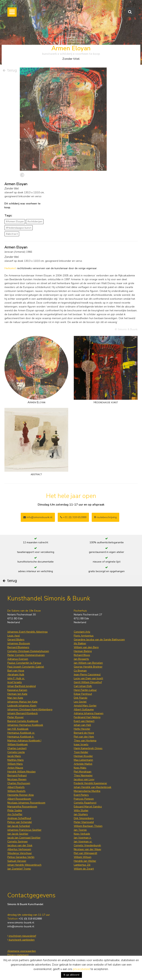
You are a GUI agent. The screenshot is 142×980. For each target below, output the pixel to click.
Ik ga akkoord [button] (71, 975)
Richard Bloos (82, 655)
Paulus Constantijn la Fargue (24, 663)
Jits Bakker (80, 643)
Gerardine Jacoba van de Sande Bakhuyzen (99, 640)
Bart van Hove (16, 671)
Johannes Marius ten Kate (22, 702)
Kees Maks (80, 768)
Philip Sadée (15, 810)
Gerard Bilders (16, 640)
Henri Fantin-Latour (85, 690)
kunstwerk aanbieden (21, 940)
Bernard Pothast (17, 776)
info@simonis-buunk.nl (21, 926)
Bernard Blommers (18, 647)
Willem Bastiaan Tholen (88, 826)
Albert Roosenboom (19, 799)
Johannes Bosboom (19, 643)
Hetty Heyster (82, 729)
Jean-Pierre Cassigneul (87, 675)
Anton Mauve (15, 768)
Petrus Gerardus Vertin (21, 857)
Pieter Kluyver (16, 717)
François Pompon (84, 799)
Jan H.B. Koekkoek (18, 729)
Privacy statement (18, 955)
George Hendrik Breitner (88, 667)
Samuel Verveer (17, 861)
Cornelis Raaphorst (85, 803)
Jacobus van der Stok (20, 845)
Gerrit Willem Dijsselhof (88, 682)
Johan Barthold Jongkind (22, 686)
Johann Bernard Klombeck (23, 713)
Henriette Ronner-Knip (21, 795)
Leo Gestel (80, 702)
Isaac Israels (81, 744)
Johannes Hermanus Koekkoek (25, 725)
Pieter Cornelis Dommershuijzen (26, 655)
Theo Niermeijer (83, 776)
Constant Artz (82, 632)
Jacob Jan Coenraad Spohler (24, 838)
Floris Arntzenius (84, 636)
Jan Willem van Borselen (88, 663)
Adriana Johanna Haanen (89, 713)
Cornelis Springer (18, 842)
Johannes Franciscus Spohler (24, 830)
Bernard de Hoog (84, 733)
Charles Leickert (17, 748)
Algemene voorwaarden (22, 951)
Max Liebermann (83, 760)
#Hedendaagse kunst (19, 228)
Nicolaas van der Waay (87, 849)
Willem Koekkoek (18, 744)
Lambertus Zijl (82, 865)
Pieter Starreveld (84, 822)
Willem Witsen (83, 857)
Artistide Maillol (83, 764)
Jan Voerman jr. (83, 838)
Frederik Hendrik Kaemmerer (90, 783)
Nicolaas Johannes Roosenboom (26, 803)
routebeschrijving (105, 517)
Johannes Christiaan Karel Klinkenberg (30, 709)
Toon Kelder (81, 752)
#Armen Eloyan (15, 222)
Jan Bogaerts (81, 659)
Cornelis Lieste (16, 752)
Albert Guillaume (84, 709)
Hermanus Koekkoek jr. (21, 737)
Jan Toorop (80, 830)
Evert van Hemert (84, 721)
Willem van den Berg (86, 647)
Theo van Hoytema (85, 741)
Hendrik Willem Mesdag (21, 772)
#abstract (12, 234)
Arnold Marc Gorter (85, 706)
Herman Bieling (83, 651)
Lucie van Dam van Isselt (88, 678)
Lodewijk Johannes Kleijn (22, 706)
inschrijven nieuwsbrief (22, 936)
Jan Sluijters (81, 814)
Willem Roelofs (16, 791)
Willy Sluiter (81, 810)
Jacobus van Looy (84, 779)
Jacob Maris (14, 756)
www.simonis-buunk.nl (21, 923)
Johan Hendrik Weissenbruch (24, 865)
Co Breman (80, 671)
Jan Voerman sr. (83, 842)
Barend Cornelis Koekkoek (23, 721)
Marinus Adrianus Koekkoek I (24, 741)
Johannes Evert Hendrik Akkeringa (27, 632)
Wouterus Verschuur (20, 853)
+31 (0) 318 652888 (73, 517)
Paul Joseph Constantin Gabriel (26, 667)
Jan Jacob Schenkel (19, 826)
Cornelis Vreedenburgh (87, 845)
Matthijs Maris (16, 760)
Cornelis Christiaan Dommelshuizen (28, 651)
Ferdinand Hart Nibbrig (87, 717)
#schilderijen (35, 222)
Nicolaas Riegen (17, 779)
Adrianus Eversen (18, 659)
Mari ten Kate (15, 698)
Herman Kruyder (83, 756)
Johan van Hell (82, 725)
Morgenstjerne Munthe (87, 791)
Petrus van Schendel (20, 822)
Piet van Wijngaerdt (85, 853)
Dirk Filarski (81, 698)
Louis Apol (14, 636)
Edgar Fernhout (83, 694)
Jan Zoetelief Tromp (19, 869)
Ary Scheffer (15, 814)
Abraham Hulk (16, 675)
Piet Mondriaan (83, 772)
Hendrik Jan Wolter (85, 861)
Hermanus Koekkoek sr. (21, 733)
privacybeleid (81, 969)
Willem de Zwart (84, 869)
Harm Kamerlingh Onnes (88, 748)
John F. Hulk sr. (16, 678)
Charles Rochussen (19, 783)
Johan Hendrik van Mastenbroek (93, 787)
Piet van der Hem (84, 737)
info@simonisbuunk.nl (38, 517)
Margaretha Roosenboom (22, 807)
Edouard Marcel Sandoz (88, 807)
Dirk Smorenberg (84, 818)
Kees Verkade (82, 834)
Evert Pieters (81, 795)
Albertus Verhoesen (19, 849)
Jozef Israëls (15, 682)
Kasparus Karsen (17, 690)
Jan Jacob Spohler (18, 834)
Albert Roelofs (16, 787)
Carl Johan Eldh (83, 686)
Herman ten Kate (17, 694)
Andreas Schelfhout (19, 818)
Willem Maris (15, 764)
